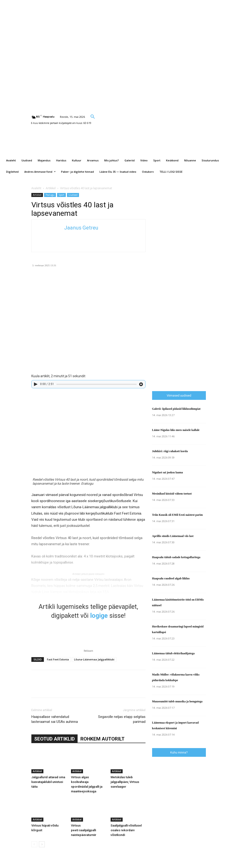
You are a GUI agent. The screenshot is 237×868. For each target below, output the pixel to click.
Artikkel (51, 188)
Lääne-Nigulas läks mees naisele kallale (176, 430)
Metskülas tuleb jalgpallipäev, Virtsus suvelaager (125, 782)
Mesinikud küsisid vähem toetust (172, 494)
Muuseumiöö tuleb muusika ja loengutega (177, 701)
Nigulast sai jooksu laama (168, 472)
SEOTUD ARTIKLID (54, 739)
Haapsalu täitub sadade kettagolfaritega (176, 557)
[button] (93, 116)
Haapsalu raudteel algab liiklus (171, 578)
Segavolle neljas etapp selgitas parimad (122, 719)
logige (99, 616)
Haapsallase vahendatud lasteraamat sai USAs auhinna (55, 719)
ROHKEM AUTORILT (102, 739)
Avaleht (36, 188)
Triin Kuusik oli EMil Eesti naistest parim (177, 515)
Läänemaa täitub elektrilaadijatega (173, 653)
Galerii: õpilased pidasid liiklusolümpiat (176, 409)
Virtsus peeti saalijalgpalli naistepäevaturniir (84, 830)
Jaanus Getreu (81, 228)
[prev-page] (34, 844)
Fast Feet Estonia (58, 659)
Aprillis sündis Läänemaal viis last (173, 536)
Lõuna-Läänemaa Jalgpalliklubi (94, 659)
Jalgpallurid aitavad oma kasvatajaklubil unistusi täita (48, 782)
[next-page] (42, 844)
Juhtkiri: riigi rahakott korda (170, 451)
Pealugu (50, 195)
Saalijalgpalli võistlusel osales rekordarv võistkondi (126, 830)
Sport (61, 195)
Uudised (73, 195)
